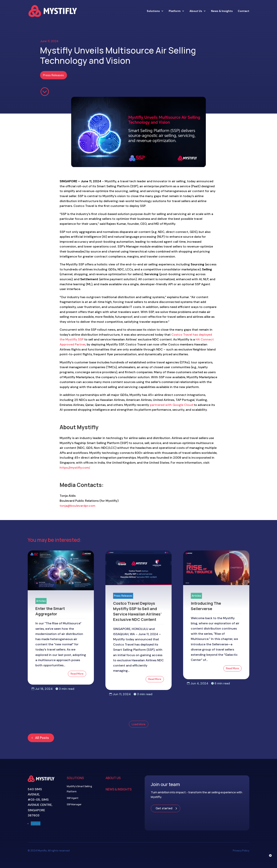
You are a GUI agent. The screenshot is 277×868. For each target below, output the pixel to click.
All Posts (42, 738)
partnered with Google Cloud (171, 405)
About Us (196, 11)
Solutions (153, 11)
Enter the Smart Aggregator (50, 611)
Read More (77, 674)
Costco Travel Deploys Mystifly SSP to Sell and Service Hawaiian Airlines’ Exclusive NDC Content (137, 611)
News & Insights (222, 11)
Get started (164, 808)
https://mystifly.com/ (75, 468)
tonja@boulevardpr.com (77, 506)
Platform (175, 11)
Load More (139, 724)
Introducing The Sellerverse (206, 606)
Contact (244, 11)
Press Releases (55, 75)
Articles (41, 601)
